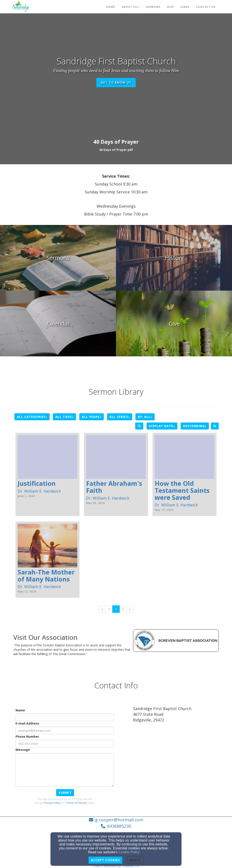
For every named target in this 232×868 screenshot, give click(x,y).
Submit (65, 793)
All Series (120, 417)
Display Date (162, 426)
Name (20, 710)
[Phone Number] (65, 744)
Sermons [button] (153, 7)
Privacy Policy (52, 803)
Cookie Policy (129, 852)
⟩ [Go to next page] (123, 609)
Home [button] (111, 7)
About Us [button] (130, 7)
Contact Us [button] (206, 7)
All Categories (32, 417)
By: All (145, 417)
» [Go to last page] (130, 609)
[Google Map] (176, 758)
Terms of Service (77, 803)
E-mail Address (27, 723)
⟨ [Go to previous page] (109, 609)
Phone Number (27, 736)
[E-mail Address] (65, 730)
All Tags (64, 417)
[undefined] (58, 258)
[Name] (65, 717)
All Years (92, 417)
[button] (116, 150)
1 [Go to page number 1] (116, 609)
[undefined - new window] (174, 324)
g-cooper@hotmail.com (119, 820)
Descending (195, 426)
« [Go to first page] (102, 609)
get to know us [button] (116, 82)
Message (23, 750)
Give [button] (170, 7)
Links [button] (185, 7)
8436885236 (119, 826)
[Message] (65, 770)
